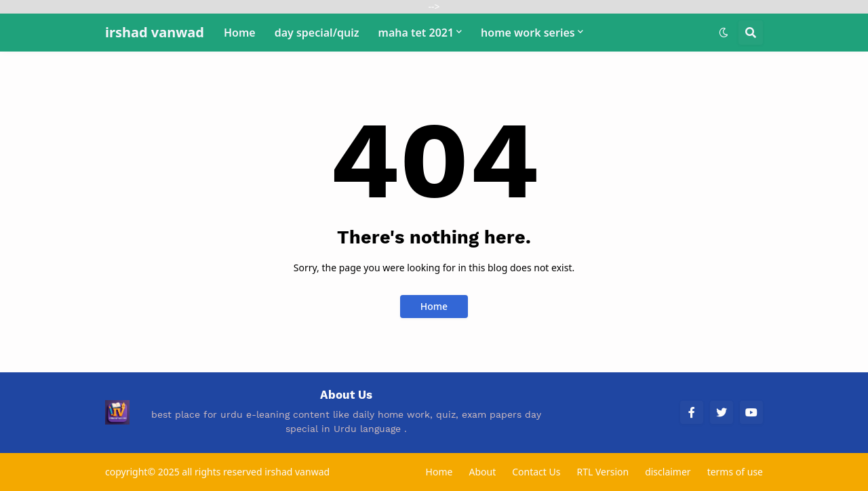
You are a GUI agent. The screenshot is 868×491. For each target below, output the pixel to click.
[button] (724, 33)
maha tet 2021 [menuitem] (416, 33)
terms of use (735, 472)
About (482, 472)
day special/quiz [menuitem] (317, 33)
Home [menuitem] (240, 33)
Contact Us (536, 472)
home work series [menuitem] (528, 33)
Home (434, 306)
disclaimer (668, 472)
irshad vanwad (155, 32)
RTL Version (603, 472)
